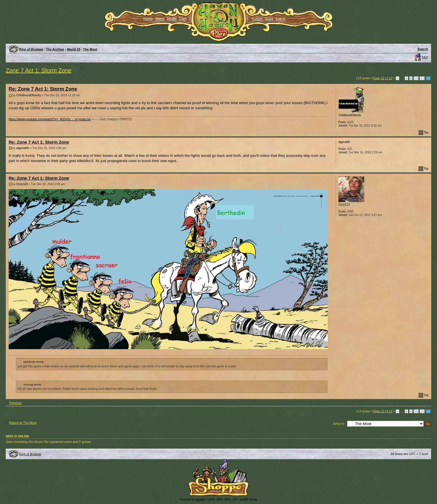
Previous (15, 403)
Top (426, 132)
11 (422, 78)
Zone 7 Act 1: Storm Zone (39, 70)
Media (172, 19)
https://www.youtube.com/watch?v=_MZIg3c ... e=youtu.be (50, 119)
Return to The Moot (23, 423)
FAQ (425, 57)
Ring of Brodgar (31, 49)
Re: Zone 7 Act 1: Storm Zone (43, 89)
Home (148, 19)
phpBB (200, 500)
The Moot (90, 49)
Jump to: (339, 424)
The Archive (55, 49)
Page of (383, 78)
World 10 (74, 49)
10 (416, 78)
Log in (281, 19)
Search (423, 49)
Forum (257, 19)
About (160, 19)
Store (269, 19)
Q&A (183, 19)
